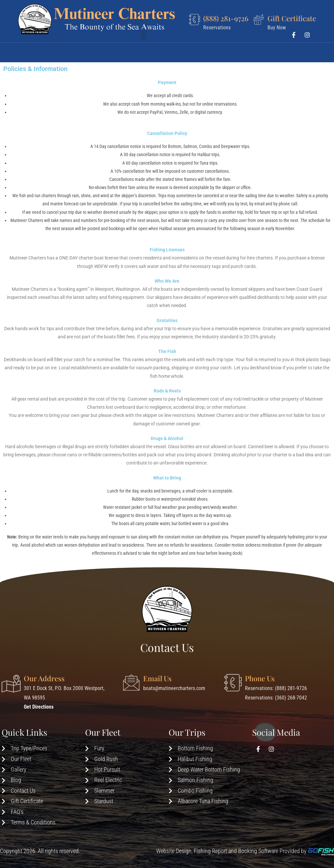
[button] (143, 49)
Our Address (44, 678)
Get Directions (39, 707)
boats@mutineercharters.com (174, 688)
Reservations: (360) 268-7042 (276, 698)
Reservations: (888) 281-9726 (276, 688)
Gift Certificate (292, 18)
